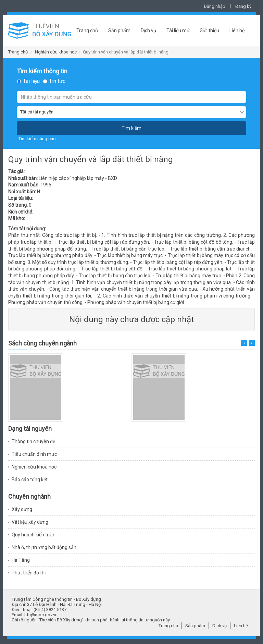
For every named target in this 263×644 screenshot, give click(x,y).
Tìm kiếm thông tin (42, 71)
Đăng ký (243, 6)
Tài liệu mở (178, 31)
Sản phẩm (119, 31)
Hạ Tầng (21, 560)
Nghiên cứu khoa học (56, 52)
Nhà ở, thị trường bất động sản (44, 547)
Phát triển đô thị (29, 573)
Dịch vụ (148, 31)
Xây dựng (22, 509)
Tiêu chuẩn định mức (34, 454)
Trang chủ (87, 31)
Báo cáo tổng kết (30, 479)
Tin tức (57, 81)
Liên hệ (237, 31)
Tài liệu (31, 81)
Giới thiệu (209, 31)
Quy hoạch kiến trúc (33, 535)
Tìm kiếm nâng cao (37, 139)
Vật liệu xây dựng (30, 522)
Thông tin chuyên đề (33, 441)
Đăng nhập (215, 6)
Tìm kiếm (131, 128)
